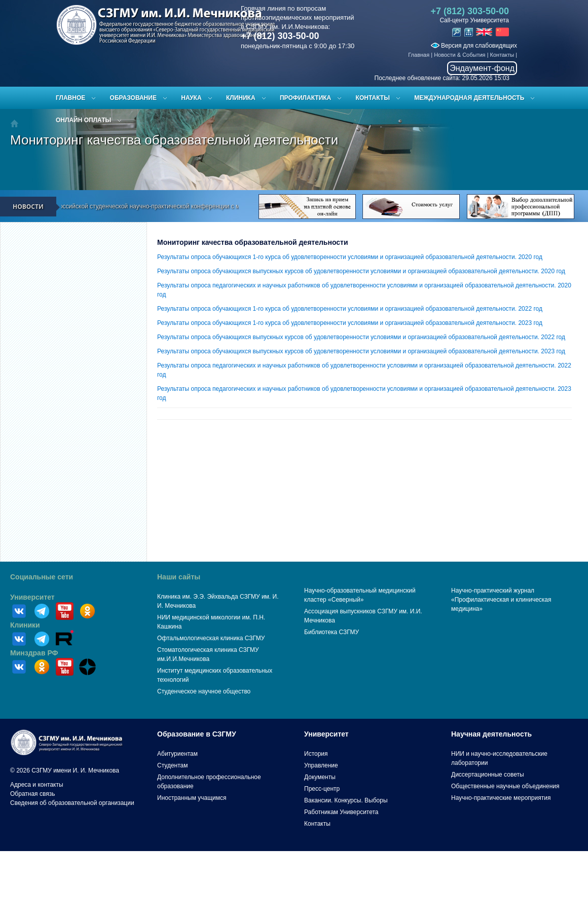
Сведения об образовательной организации (72, 803)
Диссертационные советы (488, 775)
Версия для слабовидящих (474, 46)
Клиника (241, 98)
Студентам (173, 765)
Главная (419, 55)
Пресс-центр (322, 789)
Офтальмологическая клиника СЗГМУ (211, 638)
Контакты (502, 55)
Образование (133, 98)
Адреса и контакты (37, 785)
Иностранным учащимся (192, 798)
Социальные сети (42, 577)
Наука (191, 98)
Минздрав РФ (34, 653)
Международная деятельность (469, 98)
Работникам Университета (341, 812)
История (316, 754)
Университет (32, 597)
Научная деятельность (491, 734)
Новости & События (460, 55)
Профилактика (305, 98)
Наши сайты (179, 577)
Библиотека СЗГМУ (332, 632)
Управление (321, 765)
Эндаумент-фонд (482, 68)
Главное (70, 98)
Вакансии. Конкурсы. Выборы (346, 800)
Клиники (25, 625)
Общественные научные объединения (505, 786)
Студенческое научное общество (204, 691)
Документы (320, 777)
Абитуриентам (177, 754)
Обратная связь (32, 794)
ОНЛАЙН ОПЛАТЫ (83, 120)
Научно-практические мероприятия (501, 798)
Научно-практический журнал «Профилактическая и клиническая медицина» (501, 600)
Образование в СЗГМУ (197, 734)
